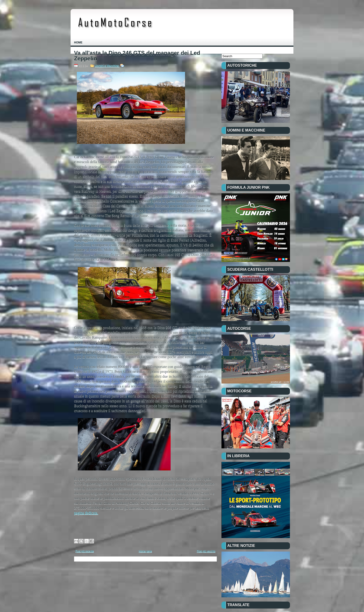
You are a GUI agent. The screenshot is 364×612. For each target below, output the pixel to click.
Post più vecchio (206, 551)
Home (78, 43)
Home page (145, 551)
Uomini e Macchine (107, 66)
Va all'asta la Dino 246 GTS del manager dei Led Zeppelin (137, 56)
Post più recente (85, 551)
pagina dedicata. (86, 513)
